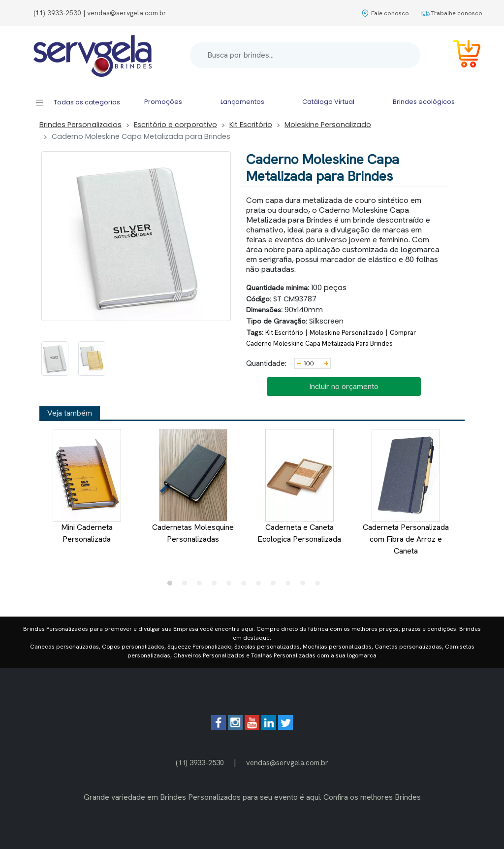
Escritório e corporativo (175, 125)
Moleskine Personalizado (328, 125)
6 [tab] (246, 586)
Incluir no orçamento (344, 386)
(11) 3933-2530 (200, 763)
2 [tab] (187, 586)
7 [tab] (261, 586)
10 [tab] (305, 586)
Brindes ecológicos (424, 102)
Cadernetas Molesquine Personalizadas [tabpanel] (193, 487)
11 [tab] (320, 586)
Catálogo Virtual (328, 102)
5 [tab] (231, 586)
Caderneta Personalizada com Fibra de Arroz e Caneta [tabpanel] (406, 492)
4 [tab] (217, 586)
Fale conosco (385, 13)
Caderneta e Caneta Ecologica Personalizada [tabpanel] (299, 487)
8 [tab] (276, 586)
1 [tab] (172, 586)
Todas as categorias (78, 103)
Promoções (163, 102)
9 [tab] (290, 586)
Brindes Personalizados (80, 125)
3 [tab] (202, 586)
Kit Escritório (251, 125)
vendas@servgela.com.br (287, 763)
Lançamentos (242, 102)
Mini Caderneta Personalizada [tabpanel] (87, 487)
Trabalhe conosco (452, 13)
